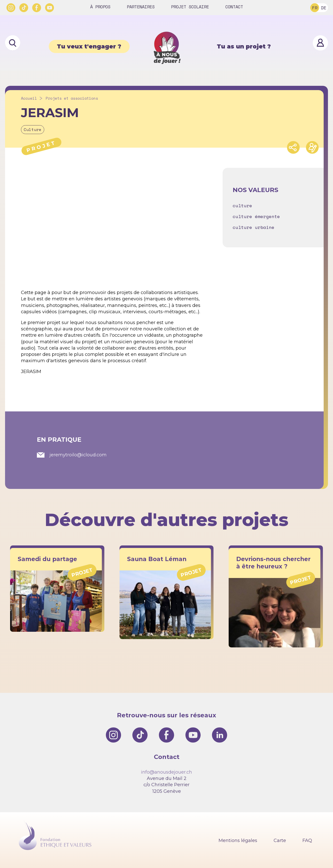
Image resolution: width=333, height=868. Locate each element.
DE (324, 8)
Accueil (29, 98)
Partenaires (141, 7)
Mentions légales (238, 840)
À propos (100, 7)
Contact (234, 7)
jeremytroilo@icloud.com (78, 455)
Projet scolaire (190, 7)
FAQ (307, 840)
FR (315, 8)
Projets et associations (72, 98)
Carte (280, 840)
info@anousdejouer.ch (166, 772)
